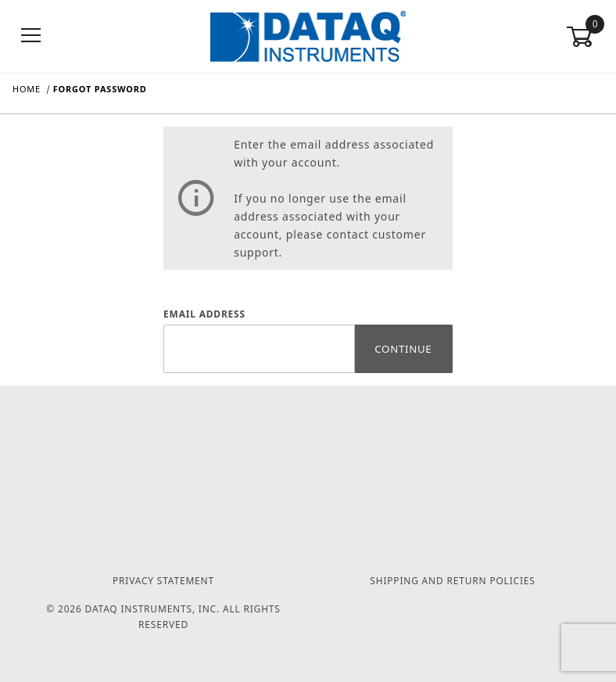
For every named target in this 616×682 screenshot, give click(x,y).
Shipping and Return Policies (452, 581)
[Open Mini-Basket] (585, 37)
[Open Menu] (31, 36)
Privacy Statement (163, 581)
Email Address (204, 314)
